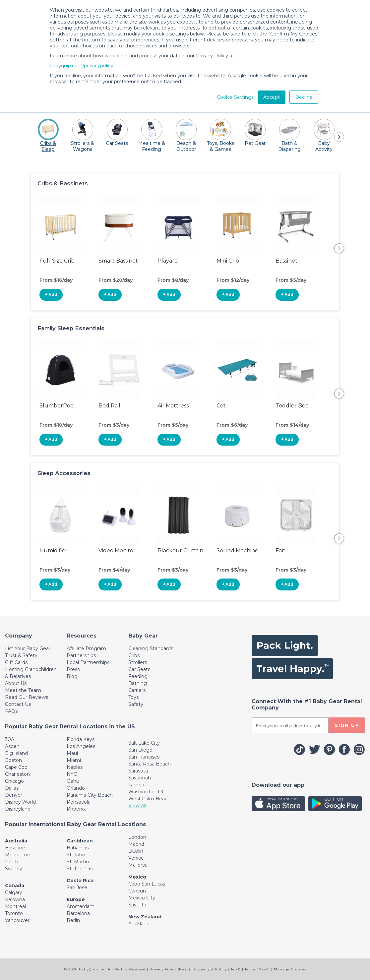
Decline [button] (304, 97)
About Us (16, 683)
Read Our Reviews (27, 697)
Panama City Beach (90, 795)
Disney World (20, 802)
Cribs (134, 655)
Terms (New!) (257, 969)
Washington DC (147, 792)
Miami (74, 760)
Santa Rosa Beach (150, 764)
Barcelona (78, 913)
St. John (76, 855)
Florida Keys (81, 739)
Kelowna (15, 899)
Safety (136, 704)
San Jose (77, 888)
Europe (76, 899)
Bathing (138, 683)
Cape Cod (16, 767)
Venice (136, 858)
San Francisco (144, 757)
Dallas (12, 788)
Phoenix (76, 809)
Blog (72, 676)
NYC (72, 774)
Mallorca (138, 865)
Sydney (14, 869)
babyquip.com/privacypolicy (82, 66)
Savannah (140, 778)
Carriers (137, 690)
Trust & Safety (21, 655)
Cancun (137, 891)
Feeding (138, 676)
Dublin (136, 851)
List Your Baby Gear (28, 648)
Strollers (138, 662)
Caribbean (80, 841)
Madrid (136, 844)
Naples (75, 767)
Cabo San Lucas (147, 884)
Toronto (14, 913)
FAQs (11, 711)
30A (10, 739)
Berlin (73, 920)
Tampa (136, 785)
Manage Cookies (290, 969)
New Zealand (145, 917)
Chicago (14, 781)
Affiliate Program (86, 648)
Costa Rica (80, 881)
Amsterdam (81, 906)
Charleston (17, 774)
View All (137, 806)
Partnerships (81, 655)
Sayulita (137, 905)
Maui (72, 753)
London (137, 837)
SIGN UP (347, 725)
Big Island (16, 753)
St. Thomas (80, 869)
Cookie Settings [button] (235, 97)
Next (339, 248)
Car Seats (139, 669)
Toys (133, 697)
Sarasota (138, 771)
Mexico (137, 877)
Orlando (76, 788)
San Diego (140, 750)
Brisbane (15, 848)
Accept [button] (272, 97)
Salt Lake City (144, 743)
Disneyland (18, 809)
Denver (14, 795)
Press (73, 669)
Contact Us (18, 704)
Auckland (139, 924)
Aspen (12, 746)
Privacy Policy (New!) (170, 969)
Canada (15, 886)
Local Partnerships (88, 662)
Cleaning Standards (151, 648)
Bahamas (78, 848)
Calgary (14, 892)
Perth (12, 862)
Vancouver (17, 920)
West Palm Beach (149, 799)
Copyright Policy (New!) (217, 969)
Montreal (15, 906)
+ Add (51, 295)
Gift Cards (16, 662)
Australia (16, 841)
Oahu (73, 781)
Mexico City (142, 898)
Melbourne (18, 855)
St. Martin (78, 862)
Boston (13, 760)
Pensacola (79, 802)
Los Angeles (81, 746)
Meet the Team (23, 690)
